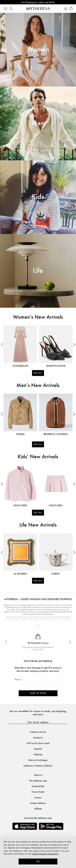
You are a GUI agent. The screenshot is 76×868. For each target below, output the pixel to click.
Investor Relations (38, 803)
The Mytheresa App (38, 781)
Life (38, 271)
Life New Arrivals (38, 525)
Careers (38, 797)
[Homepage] (38, 9)
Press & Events (38, 792)
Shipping (38, 754)
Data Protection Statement (45, 854)
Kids (38, 197)
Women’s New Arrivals (38, 317)
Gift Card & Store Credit (38, 743)
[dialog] (38, 852)
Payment (38, 749)
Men (38, 123)
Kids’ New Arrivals (38, 457)
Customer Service (38, 732)
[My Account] (66, 9)
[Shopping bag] (71, 9)
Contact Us (38, 738)
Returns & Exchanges (38, 760)
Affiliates (38, 809)
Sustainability (38, 786)
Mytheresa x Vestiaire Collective (38, 766)
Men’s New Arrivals (38, 386)
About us (38, 775)
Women (38, 50)
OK (38, 861)
